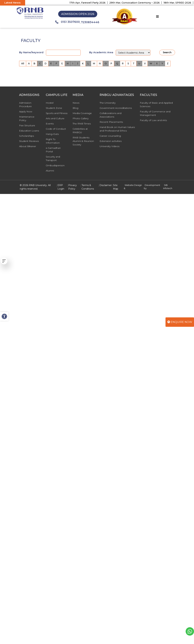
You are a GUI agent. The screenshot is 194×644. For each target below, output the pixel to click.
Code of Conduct (56, 129)
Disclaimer (106, 185)
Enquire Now (180, 322)
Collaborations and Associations (110, 115)
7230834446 (90, 22)
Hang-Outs (52, 134)
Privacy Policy (73, 187)
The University (108, 103)
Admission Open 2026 (78, 14)
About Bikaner (28, 146)
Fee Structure (27, 125)
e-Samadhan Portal (53, 150)
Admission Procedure (25, 105)
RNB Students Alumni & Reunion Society (83, 141)
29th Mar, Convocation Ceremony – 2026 (137, 3)
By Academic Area (101, 52)
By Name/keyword (31, 52)
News (76, 103)
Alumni (50, 171)
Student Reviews (29, 141)
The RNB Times (82, 124)
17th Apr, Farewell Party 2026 (90, 3)
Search (167, 52)
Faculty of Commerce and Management (155, 113)
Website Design (133, 185)
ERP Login (61, 187)
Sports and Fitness (57, 113)
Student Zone (54, 108)
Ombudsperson (55, 165)
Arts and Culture (55, 118)
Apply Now (26, 112)
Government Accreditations (116, 108)
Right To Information (53, 141)
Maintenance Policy (27, 118)
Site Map (116, 187)
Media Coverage (82, 113)
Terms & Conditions (88, 187)
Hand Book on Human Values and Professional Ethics (117, 129)
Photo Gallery (81, 118)
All (23, 63)
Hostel (50, 103)
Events (50, 124)
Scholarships (26, 136)
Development (152, 185)
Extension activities (111, 141)
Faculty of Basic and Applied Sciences (156, 105)
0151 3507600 (68, 22)
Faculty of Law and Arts (153, 120)
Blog (75, 108)
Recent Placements (111, 122)
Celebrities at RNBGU (80, 131)
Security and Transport (53, 158)
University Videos (109, 146)
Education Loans (29, 131)
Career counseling (110, 136)
